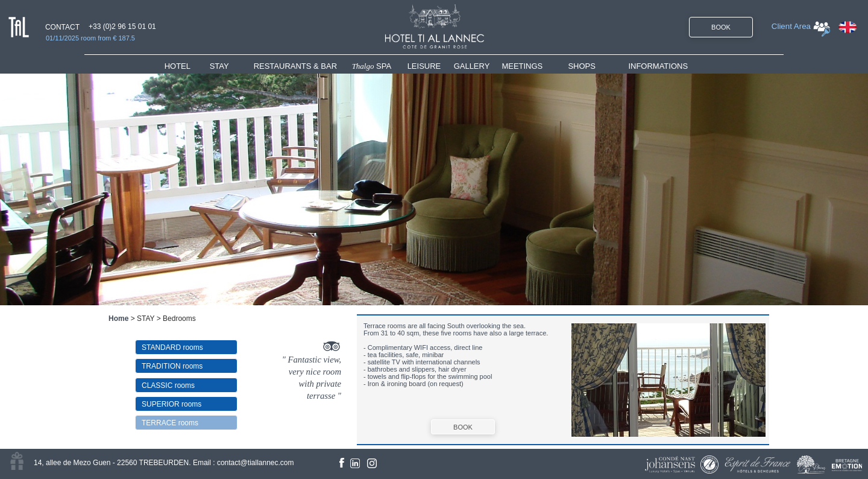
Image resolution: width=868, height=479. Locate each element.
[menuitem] (187, 66)
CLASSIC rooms (168, 385)
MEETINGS (522, 66)
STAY (219, 66)
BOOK (721, 27)
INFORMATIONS (658, 66)
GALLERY (472, 66)
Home (118, 319)
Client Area (791, 26)
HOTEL (180, 66)
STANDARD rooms (172, 347)
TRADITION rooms (172, 366)
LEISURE (424, 66)
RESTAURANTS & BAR (295, 66)
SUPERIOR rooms (171, 404)
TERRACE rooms (170, 423)
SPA (372, 66)
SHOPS (582, 66)
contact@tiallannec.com (256, 463)
